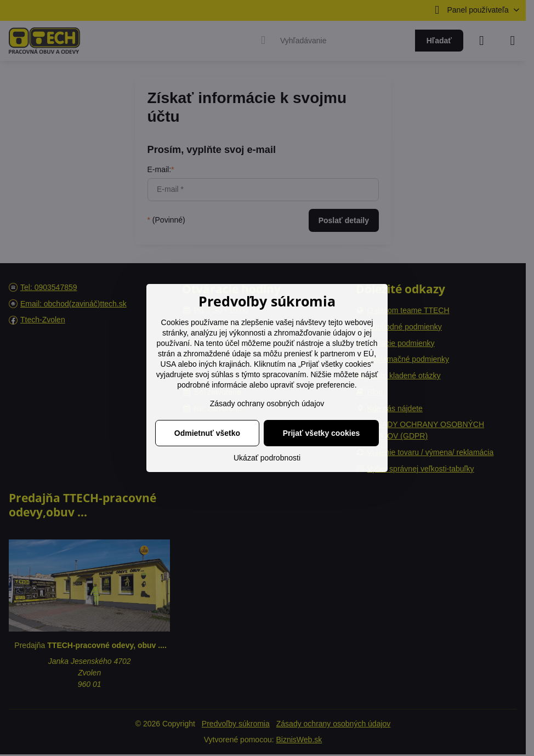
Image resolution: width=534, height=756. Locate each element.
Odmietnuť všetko (207, 433)
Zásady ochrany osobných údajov (267, 403)
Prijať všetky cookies (322, 433)
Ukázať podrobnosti (267, 458)
